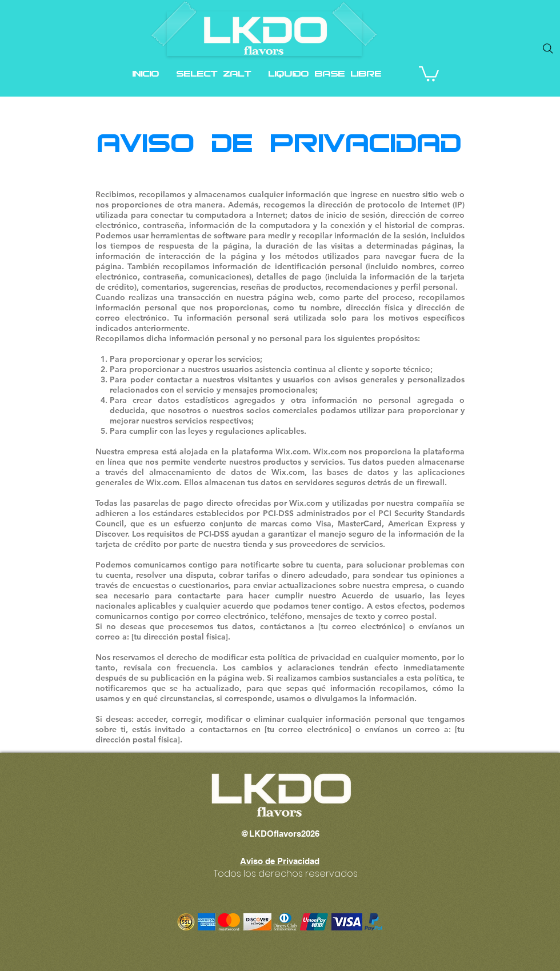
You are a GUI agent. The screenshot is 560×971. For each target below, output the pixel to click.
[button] (429, 73)
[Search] (548, 49)
